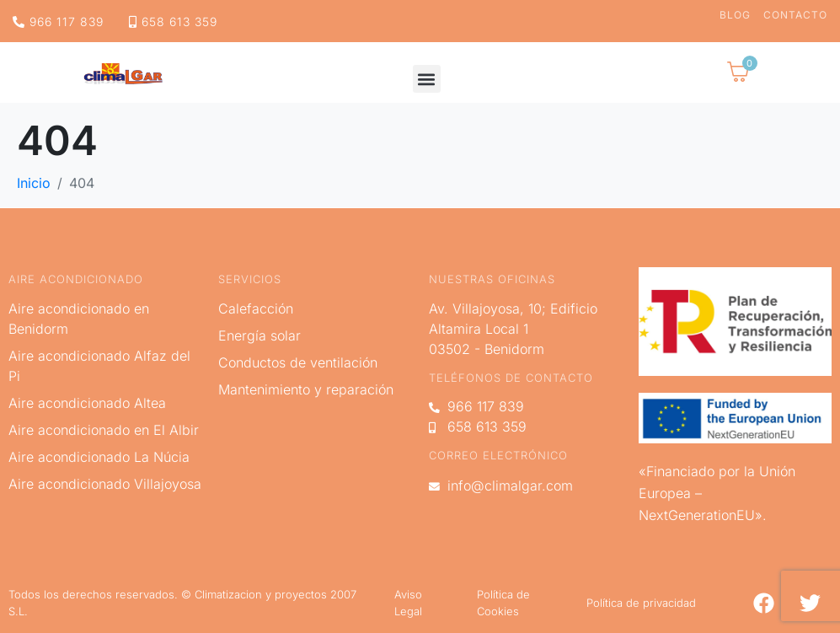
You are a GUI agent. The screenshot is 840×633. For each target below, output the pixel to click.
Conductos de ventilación (298, 362)
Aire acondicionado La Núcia (99, 457)
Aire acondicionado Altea (87, 403)
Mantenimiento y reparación (306, 389)
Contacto (795, 15)
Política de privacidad (641, 603)
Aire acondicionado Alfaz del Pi (99, 366)
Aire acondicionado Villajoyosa (105, 484)
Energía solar (259, 335)
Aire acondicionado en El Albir (104, 430)
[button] (427, 79)
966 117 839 (58, 21)
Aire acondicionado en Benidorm (79, 319)
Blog (735, 15)
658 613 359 (173, 21)
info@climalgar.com (501, 485)
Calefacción (256, 308)
